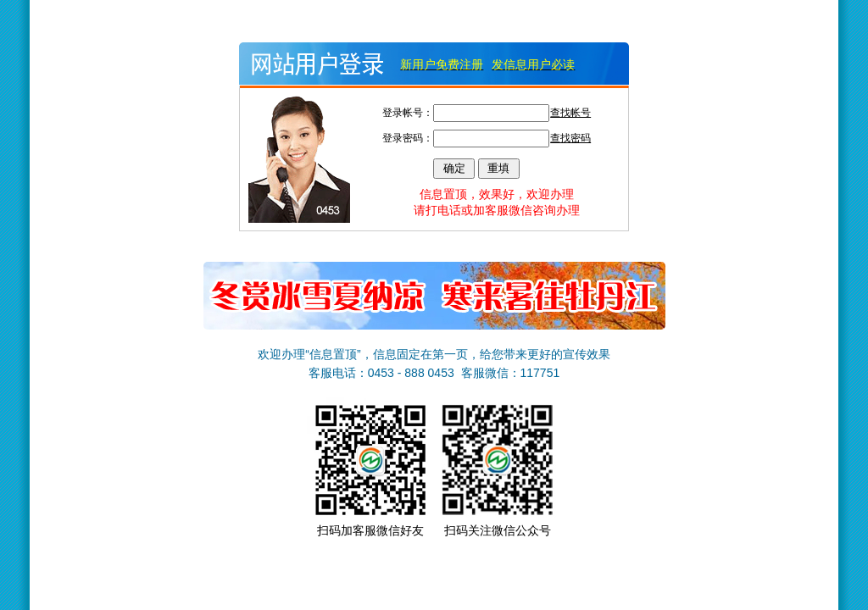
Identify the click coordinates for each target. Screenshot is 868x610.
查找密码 (570, 138)
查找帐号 (570, 113)
